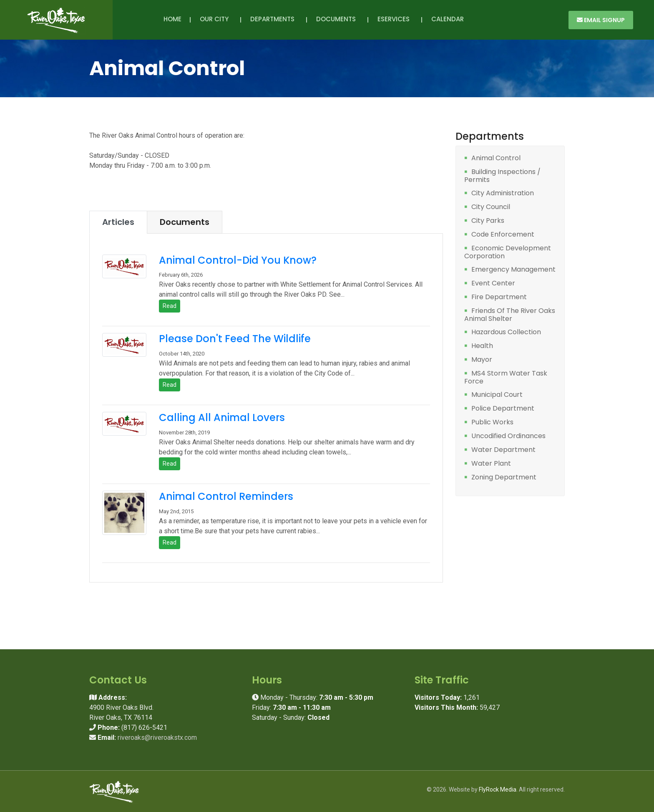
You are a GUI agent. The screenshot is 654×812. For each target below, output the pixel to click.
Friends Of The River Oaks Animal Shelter (510, 315)
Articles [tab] (118, 222)
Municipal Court (497, 395)
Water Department (503, 450)
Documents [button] (338, 19)
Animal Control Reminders (226, 496)
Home (172, 19)
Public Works (492, 422)
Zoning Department (504, 478)
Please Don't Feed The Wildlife (235, 339)
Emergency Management (513, 270)
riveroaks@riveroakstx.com (157, 738)
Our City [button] (216, 19)
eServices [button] (395, 19)
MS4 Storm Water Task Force (506, 377)
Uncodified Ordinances (508, 436)
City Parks (488, 221)
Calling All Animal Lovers (222, 417)
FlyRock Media (498, 789)
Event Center (493, 284)
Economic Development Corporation (508, 252)
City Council (491, 207)
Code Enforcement (503, 235)
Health (482, 346)
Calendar (448, 19)
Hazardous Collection (506, 332)
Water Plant (491, 464)
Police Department (503, 409)
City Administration (503, 193)
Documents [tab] (185, 222)
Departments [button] (274, 19)
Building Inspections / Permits (502, 176)
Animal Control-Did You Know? (238, 260)
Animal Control (496, 158)
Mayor (482, 360)
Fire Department (499, 297)
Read (170, 306)
